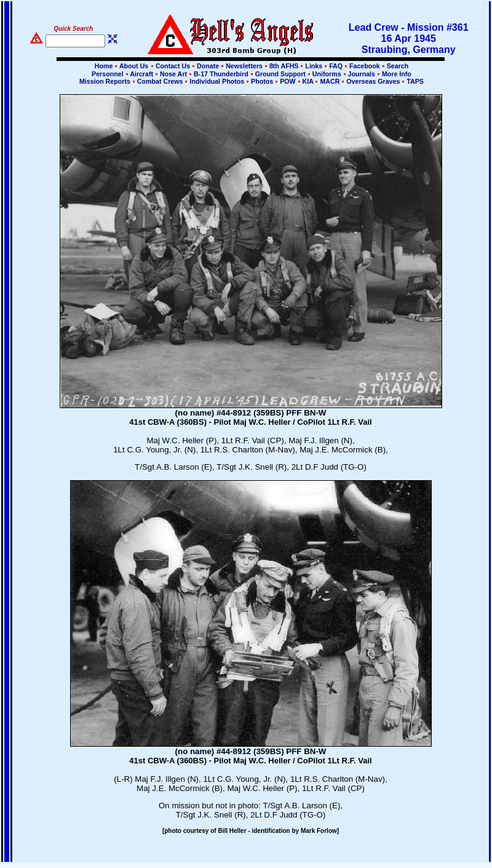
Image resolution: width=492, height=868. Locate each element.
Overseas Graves (373, 81)
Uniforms (327, 74)
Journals (362, 74)
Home (104, 66)
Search (397, 66)
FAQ (336, 66)
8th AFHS (284, 66)
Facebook (365, 66)
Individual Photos (217, 81)
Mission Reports (105, 81)
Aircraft (142, 74)
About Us (133, 66)
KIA (308, 81)
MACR (330, 81)
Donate (208, 66)
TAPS (414, 81)
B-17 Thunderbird (221, 74)
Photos (262, 81)
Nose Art (173, 74)
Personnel (107, 74)
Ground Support (280, 74)
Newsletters (244, 66)
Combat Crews (160, 81)
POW (288, 81)
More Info (396, 74)
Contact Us (173, 66)
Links (314, 66)
